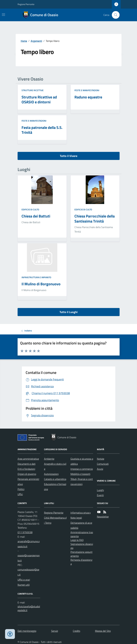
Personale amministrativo (28, 482)
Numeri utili (24, 585)
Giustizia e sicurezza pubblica (82, 461)
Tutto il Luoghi (69, 312)
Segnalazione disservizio (82, 546)
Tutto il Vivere (69, 156)
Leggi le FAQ (77, 540)
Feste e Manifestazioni (87, 90)
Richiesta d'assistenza (81, 562)
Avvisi (100, 469)
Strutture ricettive (33, 90)
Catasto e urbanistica (55, 479)
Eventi (100, 495)
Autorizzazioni (51, 474)
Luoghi (100, 490)
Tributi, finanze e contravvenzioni (82, 482)
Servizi (55, 631)
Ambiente (49, 459)
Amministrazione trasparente (82, 534)
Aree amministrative (28, 459)
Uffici (20, 494)
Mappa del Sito (103, 631)
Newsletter (103, 517)
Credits (76, 631)
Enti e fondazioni (26, 469)
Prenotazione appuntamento (81, 554)
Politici (21, 489)
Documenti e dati (27, 464)
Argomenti (36, 41)
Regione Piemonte (26, 4)
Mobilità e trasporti (80, 474)
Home (24, 41)
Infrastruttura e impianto (36, 277)
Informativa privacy (81, 513)
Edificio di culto (30, 209)
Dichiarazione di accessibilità (81, 525)
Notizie (101, 459)
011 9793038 (25, 532)
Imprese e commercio (82, 469)
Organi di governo (27, 474)
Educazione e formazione (55, 487)
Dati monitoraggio (27, 631)
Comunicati (103, 464)
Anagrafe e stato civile (55, 466)
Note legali (76, 518)
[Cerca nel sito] (114, 15)
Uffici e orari (24, 580)
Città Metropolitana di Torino (55, 520)
